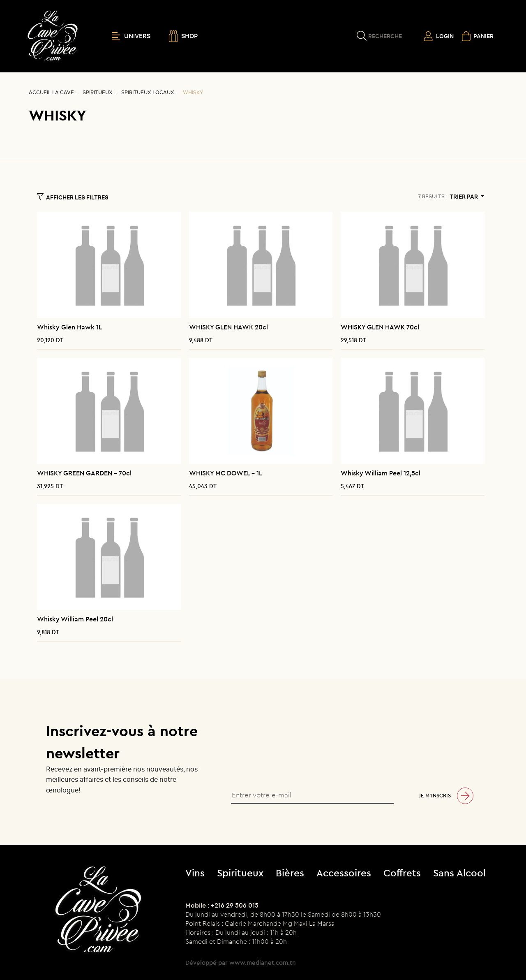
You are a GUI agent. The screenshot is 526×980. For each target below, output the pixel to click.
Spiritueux (98, 92)
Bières (290, 873)
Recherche (385, 36)
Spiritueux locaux (148, 92)
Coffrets (402, 873)
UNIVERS (131, 36)
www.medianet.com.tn (263, 963)
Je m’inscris (435, 795)
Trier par (464, 197)
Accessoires (344, 873)
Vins (195, 873)
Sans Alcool (459, 873)
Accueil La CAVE (51, 92)
